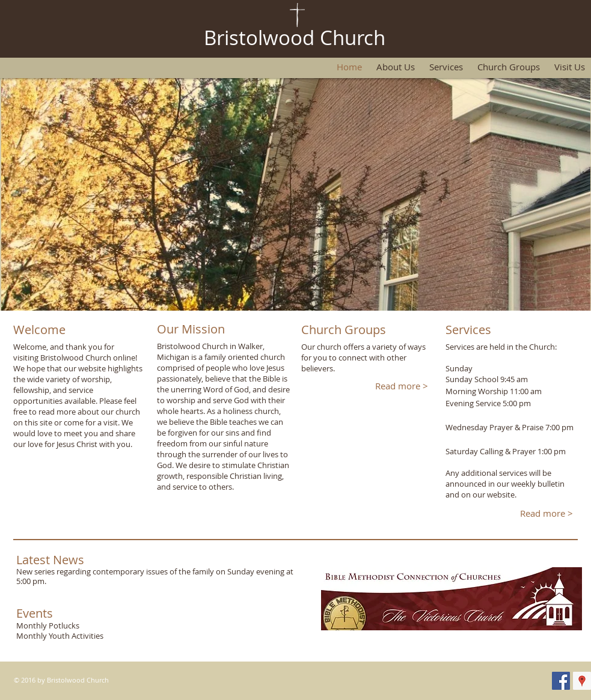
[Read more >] (402, 386)
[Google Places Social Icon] (582, 681)
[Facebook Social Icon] (561, 681)
